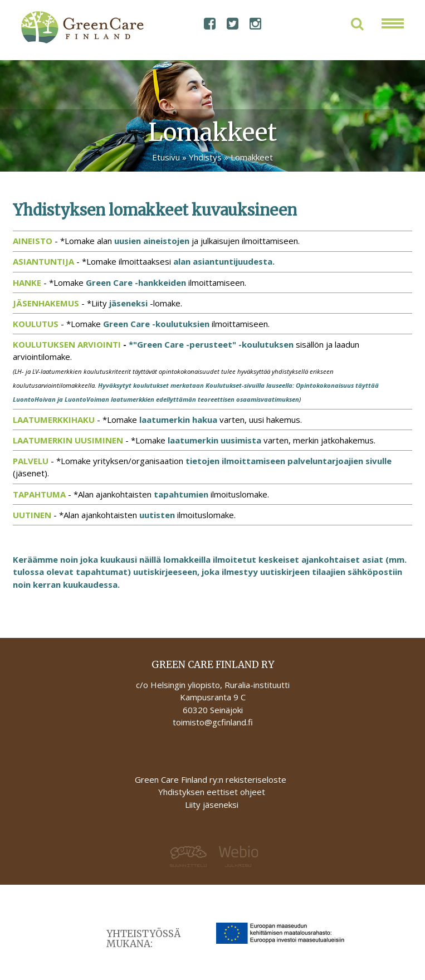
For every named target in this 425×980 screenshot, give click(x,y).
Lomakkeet (252, 157)
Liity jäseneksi (212, 805)
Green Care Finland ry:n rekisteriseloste (212, 779)
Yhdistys (205, 157)
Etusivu (166, 157)
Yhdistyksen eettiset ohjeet (212, 792)
